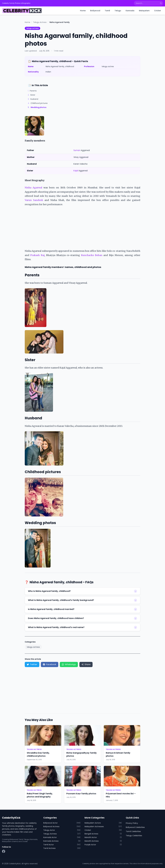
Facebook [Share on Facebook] (50, 664)
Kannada (130, 11)
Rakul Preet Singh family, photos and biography (40, 795)
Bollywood (95, 11)
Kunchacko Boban (92, 255)
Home (83, 11)
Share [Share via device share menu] (86, 664)
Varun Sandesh (34, 200)
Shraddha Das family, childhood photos (38, 754)
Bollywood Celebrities (135, 827)
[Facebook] (4, 851)
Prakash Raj (37, 255)
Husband (33, 99)
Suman (77, 150)
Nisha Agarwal (33, 188)
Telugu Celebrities (134, 836)
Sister (32, 95)
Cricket (158, 11)
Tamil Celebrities (133, 831)
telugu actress (32, 28)
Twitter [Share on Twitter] (32, 664)
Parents (32, 91)
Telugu (118, 11)
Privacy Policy (132, 823)
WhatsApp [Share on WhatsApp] (69, 664)
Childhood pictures (38, 103)
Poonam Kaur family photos (81, 794)
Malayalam (144, 11)
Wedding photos (37, 107)
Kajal (76, 171)
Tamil (107, 11)
